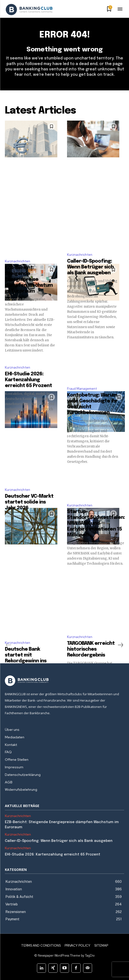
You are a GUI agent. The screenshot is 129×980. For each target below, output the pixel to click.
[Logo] (29, 10)
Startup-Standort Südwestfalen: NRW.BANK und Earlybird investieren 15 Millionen (96, 523)
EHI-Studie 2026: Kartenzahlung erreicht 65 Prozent (28, 380)
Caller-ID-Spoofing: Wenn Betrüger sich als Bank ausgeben (90, 267)
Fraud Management (82, 389)
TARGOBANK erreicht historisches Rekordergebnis (91, 649)
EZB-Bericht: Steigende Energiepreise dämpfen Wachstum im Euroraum (29, 280)
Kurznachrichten (17, 261)
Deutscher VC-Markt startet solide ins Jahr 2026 (29, 502)
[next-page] (120, 645)
